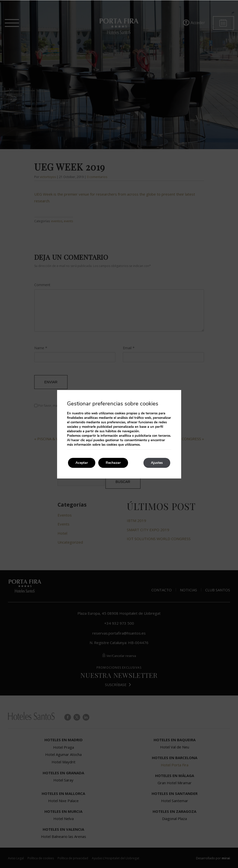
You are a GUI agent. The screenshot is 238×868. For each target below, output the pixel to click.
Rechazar (113, 463)
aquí (89, 440)
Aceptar (82, 463)
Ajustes (157, 463)
